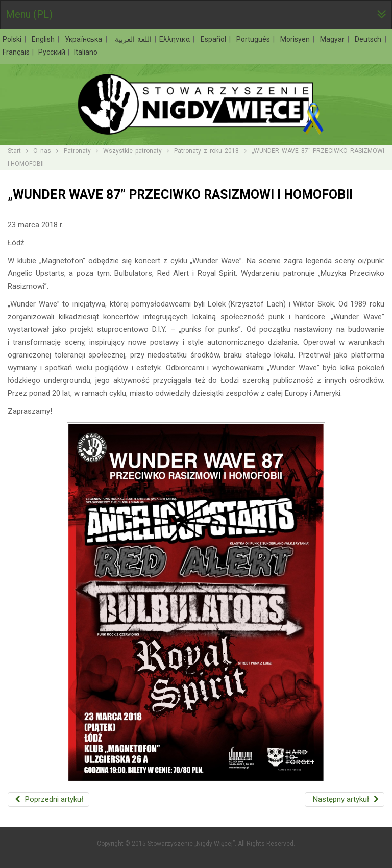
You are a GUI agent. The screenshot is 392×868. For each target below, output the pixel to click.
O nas (42, 151)
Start (14, 151)
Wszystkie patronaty (132, 151)
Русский (53, 52)
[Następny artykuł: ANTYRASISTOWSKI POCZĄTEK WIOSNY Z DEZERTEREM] (345, 799)
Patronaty (77, 151)
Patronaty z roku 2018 (206, 151)
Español (215, 39)
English (44, 39)
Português (254, 39)
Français (17, 52)
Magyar (334, 39)
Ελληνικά (176, 39)
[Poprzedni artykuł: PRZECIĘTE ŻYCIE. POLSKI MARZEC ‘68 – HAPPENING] (48, 799)
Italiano (86, 52)
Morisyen (296, 39)
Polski (13, 39)
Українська (85, 39)
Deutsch (369, 39)
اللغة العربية (132, 39)
